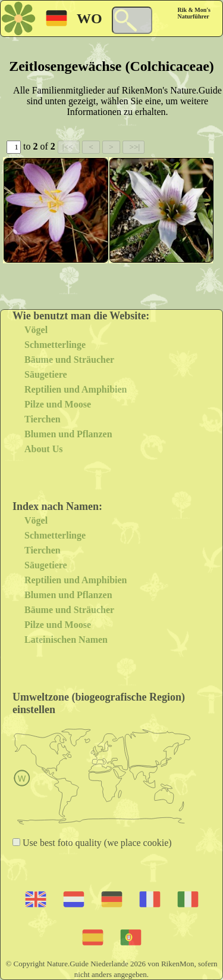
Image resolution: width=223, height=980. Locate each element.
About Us (43, 449)
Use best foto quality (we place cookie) (96, 843)
